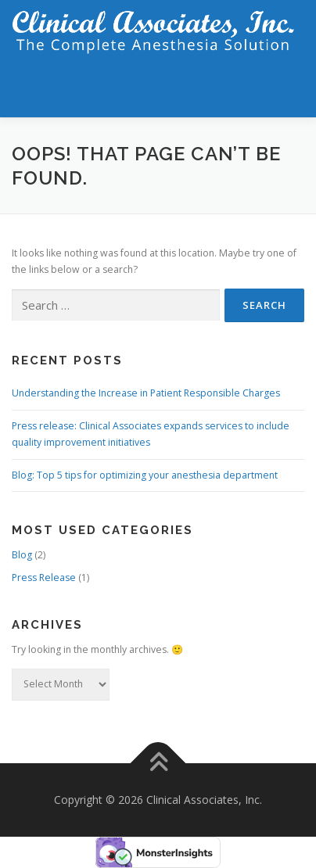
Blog (22, 555)
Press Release (44, 577)
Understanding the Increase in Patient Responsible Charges (146, 393)
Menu (290, 88)
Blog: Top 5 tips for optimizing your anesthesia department (145, 475)
